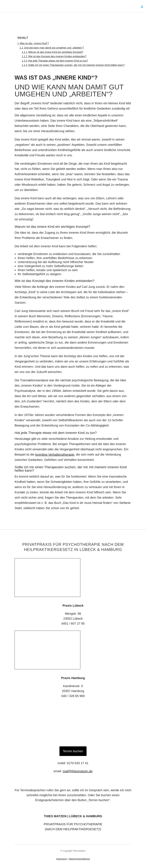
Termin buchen (73, 751)
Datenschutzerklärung (79, 859)
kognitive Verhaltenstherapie (55, 455)
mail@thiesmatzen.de (78, 771)
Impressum (62, 859)
